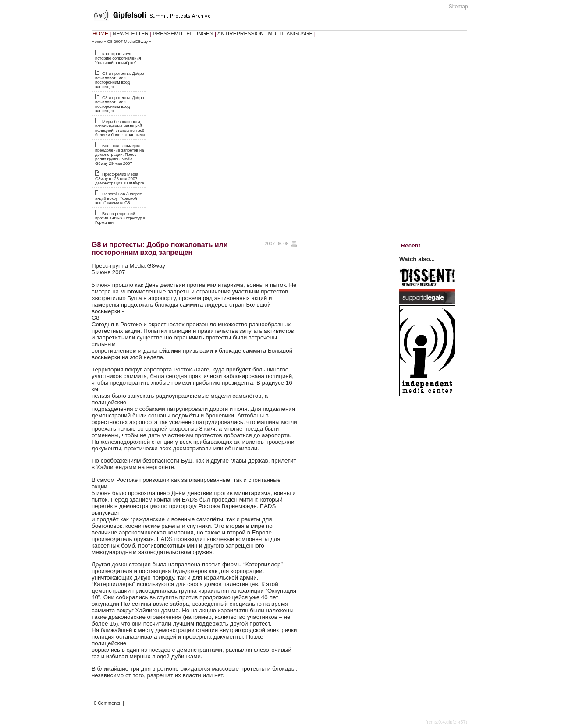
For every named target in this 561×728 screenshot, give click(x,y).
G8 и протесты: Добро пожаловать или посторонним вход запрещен (120, 80)
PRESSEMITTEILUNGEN (183, 34)
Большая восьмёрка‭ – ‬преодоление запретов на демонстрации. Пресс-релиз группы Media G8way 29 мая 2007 (119, 155)
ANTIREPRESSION (241, 34)
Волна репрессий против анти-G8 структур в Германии (120, 218)
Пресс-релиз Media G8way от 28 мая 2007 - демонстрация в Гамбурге (120, 179)
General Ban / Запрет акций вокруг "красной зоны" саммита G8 (118, 198)
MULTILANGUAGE (291, 34)
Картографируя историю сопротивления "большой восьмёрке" (118, 58)
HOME (100, 34)
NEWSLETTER (131, 34)
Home (97, 42)
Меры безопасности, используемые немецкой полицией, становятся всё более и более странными (120, 128)
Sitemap (458, 7)
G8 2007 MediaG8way (127, 42)
